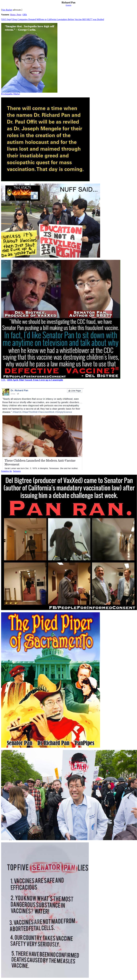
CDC (3, 380)
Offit (25, 15)
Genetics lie (7, 471)
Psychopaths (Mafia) (11, 94)
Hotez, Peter (16, 15)
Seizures (17, 471)
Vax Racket (7, 10)
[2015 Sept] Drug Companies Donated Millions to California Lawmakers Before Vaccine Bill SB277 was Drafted (53, 19)
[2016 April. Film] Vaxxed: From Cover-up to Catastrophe (35, 380)
